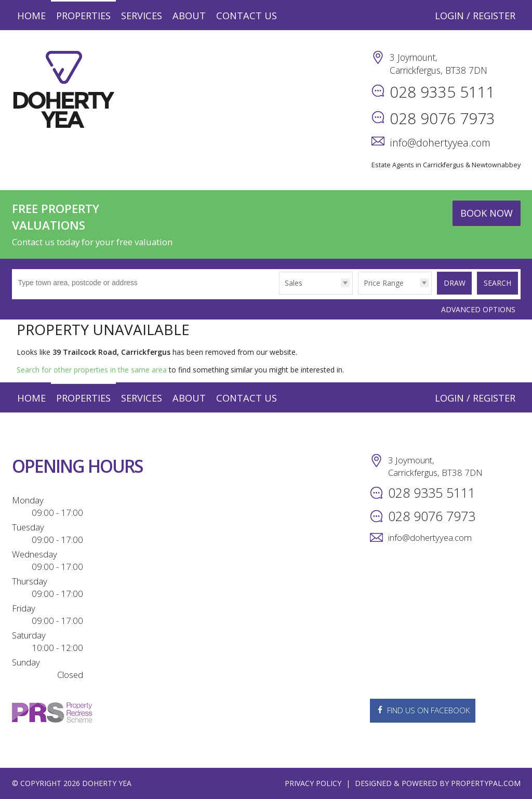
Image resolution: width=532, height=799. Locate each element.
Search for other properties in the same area (92, 370)
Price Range (381, 283)
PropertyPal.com (486, 783)
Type (277, 294)
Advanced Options (478, 309)
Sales (290, 283)
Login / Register (475, 16)
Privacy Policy (313, 783)
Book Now (487, 213)
